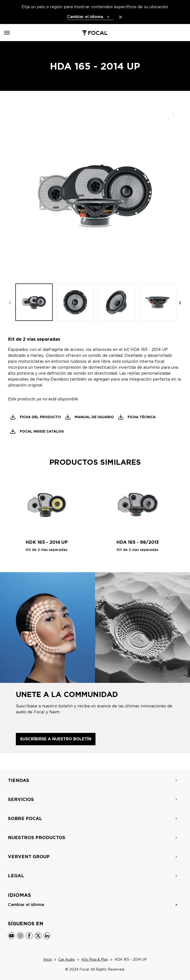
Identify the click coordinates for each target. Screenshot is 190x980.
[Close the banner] (120, 17)
